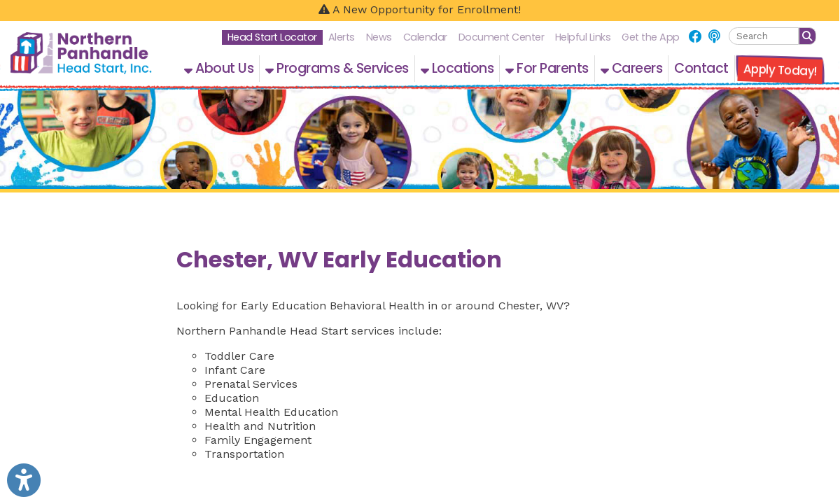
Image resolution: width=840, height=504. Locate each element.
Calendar (425, 37)
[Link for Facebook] (695, 37)
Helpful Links (583, 37)
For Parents (547, 68)
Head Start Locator (272, 37)
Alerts (342, 37)
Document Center (502, 37)
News (379, 37)
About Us (219, 68)
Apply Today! (780, 70)
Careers (632, 68)
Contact (701, 68)
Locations (457, 68)
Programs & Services (337, 68)
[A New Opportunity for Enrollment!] (420, 10)
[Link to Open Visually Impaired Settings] (24, 480)
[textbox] (764, 36)
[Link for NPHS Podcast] (714, 37)
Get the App (651, 37)
